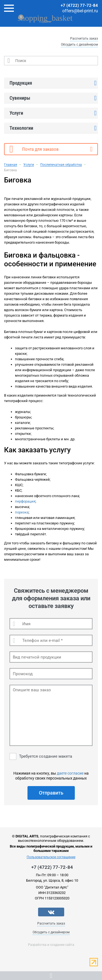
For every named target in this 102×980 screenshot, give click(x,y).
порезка (22, 512)
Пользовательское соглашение (51, 857)
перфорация (25, 501)
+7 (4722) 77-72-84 (79, 5)
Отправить (51, 793)
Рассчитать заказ (84, 39)
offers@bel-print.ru (80, 11)
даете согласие (70, 773)
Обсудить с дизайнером (79, 45)
